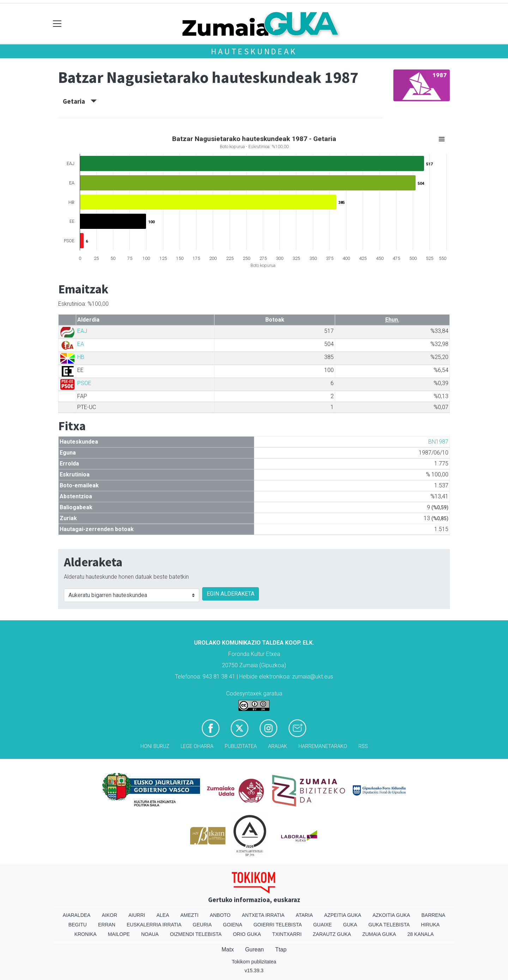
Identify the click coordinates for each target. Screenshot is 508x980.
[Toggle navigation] (57, 24)
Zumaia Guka (379, 934)
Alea (163, 915)
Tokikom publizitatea (254, 962)
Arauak (278, 746)
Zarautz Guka (332, 934)
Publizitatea (241, 746)
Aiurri (137, 915)
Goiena (232, 925)
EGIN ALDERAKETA (231, 594)
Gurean (255, 949)
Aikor (109, 915)
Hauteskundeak (254, 51)
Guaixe (323, 925)
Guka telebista (389, 925)
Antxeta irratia (263, 915)
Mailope (119, 934)
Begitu (78, 925)
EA (81, 344)
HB (81, 357)
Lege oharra (197, 746)
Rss (363, 746)
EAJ (82, 331)
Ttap (281, 949)
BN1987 (438, 442)
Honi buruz (155, 746)
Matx (228, 949)
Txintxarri (287, 934)
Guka (350, 925)
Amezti (189, 915)
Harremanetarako (323, 746)
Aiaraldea (77, 915)
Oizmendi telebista (196, 934)
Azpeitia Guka (343, 915)
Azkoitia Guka (391, 915)
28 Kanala (421, 934)
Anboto (220, 915)
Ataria (304, 915)
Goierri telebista (277, 925)
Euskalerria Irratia (154, 925)
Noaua (150, 934)
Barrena (433, 915)
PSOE (84, 383)
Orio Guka (247, 934)
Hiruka (430, 925)
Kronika (86, 934)
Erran (107, 925)
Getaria (80, 101)
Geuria (202, 925)
